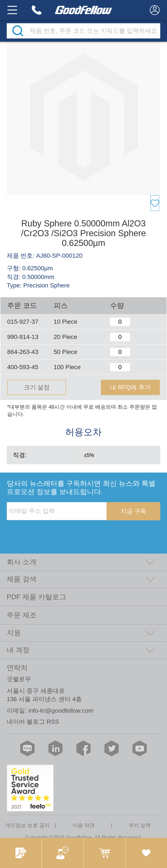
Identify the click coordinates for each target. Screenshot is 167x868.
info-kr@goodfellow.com (61, 711)
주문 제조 (22, 615)
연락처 (17, 668)
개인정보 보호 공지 (27, 825)
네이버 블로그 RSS (33, 722)
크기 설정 (37, 387)
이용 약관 (84, 825)
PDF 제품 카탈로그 (37, 597)
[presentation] (40, 529)
